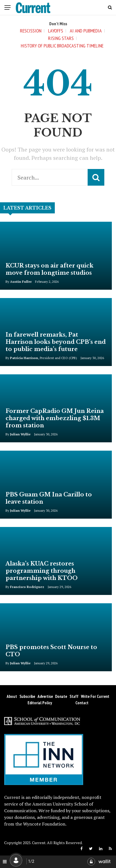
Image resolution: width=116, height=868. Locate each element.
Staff (74, 696)
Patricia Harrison (24, 358)
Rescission (31, 31)
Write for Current (95, 696)
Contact (82, 703)
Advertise (45, 696)
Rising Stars (61, 38)
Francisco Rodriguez (27, 587)
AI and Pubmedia (86, 31)
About (12, 696)
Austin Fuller (21, 282)
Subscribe (27, 696)
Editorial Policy (40, 703)
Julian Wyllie (20, 434)
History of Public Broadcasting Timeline (62, 46)
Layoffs (56, 31)
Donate (61, 696)
